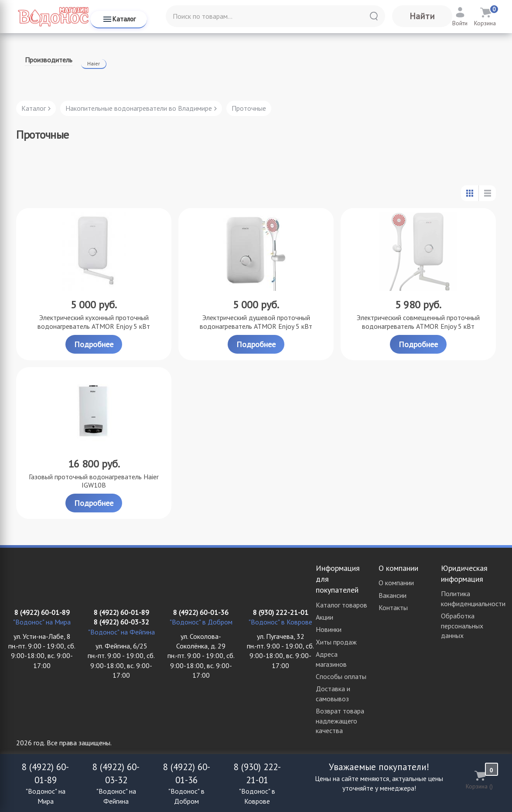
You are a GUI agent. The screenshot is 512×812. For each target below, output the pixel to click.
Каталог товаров (341, 605)
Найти (422, 16)
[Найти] (374, 16)
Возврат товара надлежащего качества (340, 721)
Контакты (393, 607)
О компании (396, 583)
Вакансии (393, 595)
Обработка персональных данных (462, 626)
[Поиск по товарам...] (275, 16)
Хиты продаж (336, 642)
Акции (324, 617)
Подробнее (94, 344)
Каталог (119, 19)
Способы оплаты (341, 676)
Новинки (329, 629)
